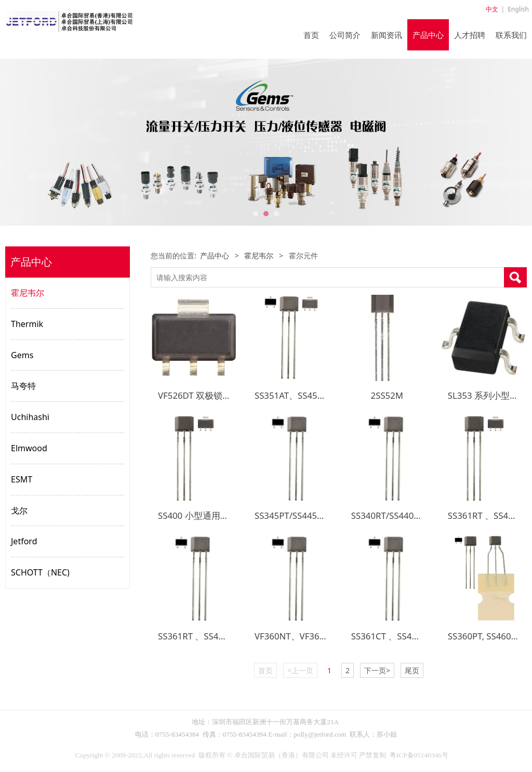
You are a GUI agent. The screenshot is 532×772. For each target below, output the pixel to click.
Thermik (27, 324)
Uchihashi (30, 417)
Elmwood (29, 448)
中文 (492, 9)
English (518, 9)
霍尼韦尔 (28, 293)
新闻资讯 (387, 35)
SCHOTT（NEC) (40, 572)
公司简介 (345, 35)
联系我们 (511, 35)
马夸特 (23, 386)
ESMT (22, 479)
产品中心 (428, 35)
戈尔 (19, 511)
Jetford (24, 541)
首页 (311, 35)
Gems (22, 355)
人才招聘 (470, 35)
